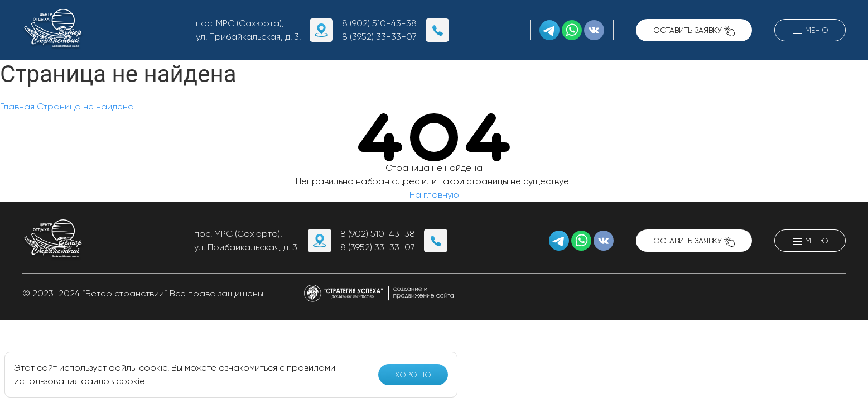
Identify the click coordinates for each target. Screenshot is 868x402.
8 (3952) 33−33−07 (379, 37)
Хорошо (413, 375)
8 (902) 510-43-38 (379, 23)
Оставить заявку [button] (694, 31)
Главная (17, 106)
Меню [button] (810, 31)
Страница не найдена (85, 106)
